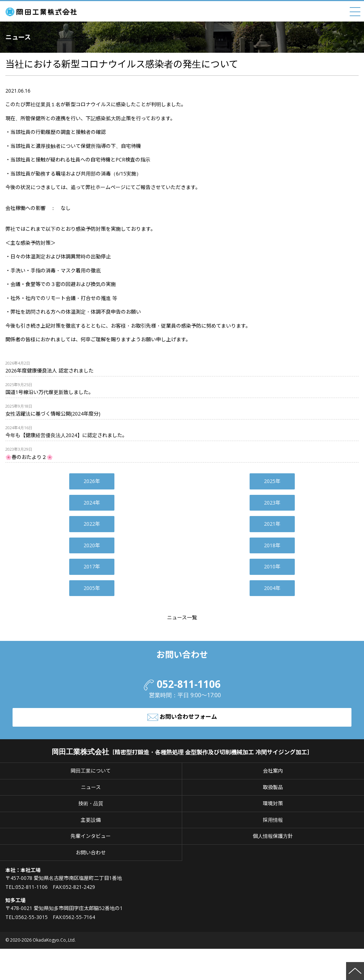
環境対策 (273, 803)
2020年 (92, 545)
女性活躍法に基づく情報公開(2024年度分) (53, 414)
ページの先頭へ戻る (355, 971)
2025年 (272, 481)
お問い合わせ (91, 852)
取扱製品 (273, 787)
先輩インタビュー (91, 836)
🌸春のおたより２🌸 (29, 457)
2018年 (272, 545)
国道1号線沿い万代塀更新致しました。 (49, 392)
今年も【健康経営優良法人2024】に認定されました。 (66, 435)
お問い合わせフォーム (182, 717)
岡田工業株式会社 (43, 12)
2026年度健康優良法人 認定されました (49, 371)
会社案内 (273, 771)
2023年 (272, 503)
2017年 (92, 566)
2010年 (272, 566)
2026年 (92, 481)
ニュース (91, 787)
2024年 (92, 503)
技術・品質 (91, 803)
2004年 (272, 588)
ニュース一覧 (182, 617)
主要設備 (91, 820)
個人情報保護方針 (273, 836)
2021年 (272, 524)
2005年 (92, 588)
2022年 (92, 524)
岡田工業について (91, 771)
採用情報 (273, 820)
